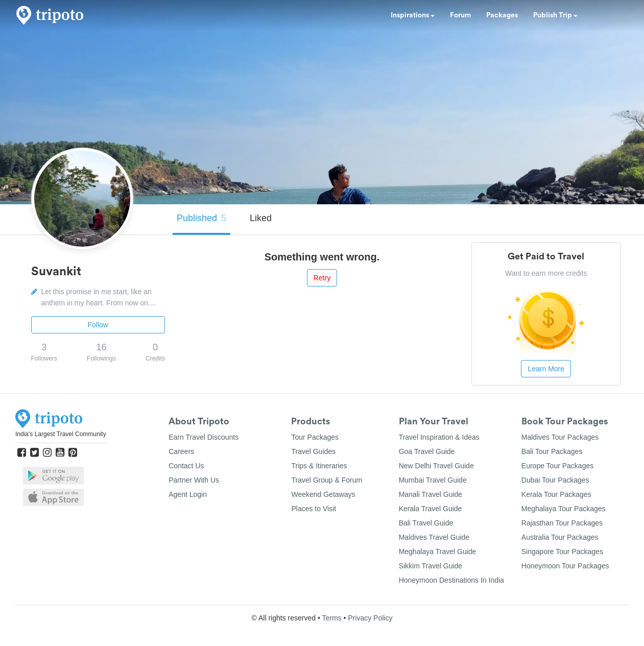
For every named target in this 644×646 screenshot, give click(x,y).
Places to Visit (314, 509)
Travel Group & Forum (327, 480)
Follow (98, 325)
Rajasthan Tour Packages (562, 523)
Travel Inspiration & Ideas (439, 437)
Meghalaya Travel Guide (438, 552)
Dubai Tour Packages (555, 480)
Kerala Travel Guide (431, 509)
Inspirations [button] (413, 15)
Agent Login (188, 494)
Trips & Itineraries (319, 466)
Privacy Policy (370, 618)
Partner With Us (194, 480)
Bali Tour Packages (552, 451)
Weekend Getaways (323, 494)
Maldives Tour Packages (560, 437)
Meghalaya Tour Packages (564, 509)
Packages (502, 15)
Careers (181, 451)
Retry (322, 278)
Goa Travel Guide (427, 451)
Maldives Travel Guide (434, 537)
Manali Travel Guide (431, 494)
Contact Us (186, 466)
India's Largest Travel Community (61, 434)
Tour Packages (315, 437)
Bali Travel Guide (426, 523)
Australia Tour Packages (560, 537)
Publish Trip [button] (555, 15)
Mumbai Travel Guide (433, 480)
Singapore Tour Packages (562, 552)
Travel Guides (313, 451)
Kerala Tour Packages (556, 494)
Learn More (546, 369)
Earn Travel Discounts (204, 437)
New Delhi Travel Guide (436, 466)
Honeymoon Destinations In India (451, 580)
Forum (460, 15)
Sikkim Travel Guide (431, 566)
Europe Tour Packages (557, 466)
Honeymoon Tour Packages (565, 566)
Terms (331, 618)
